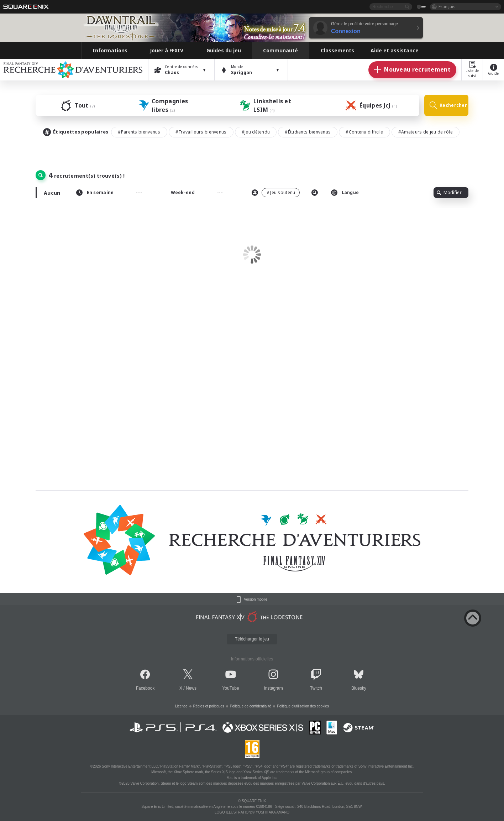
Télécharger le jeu (252, 639)
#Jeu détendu (256, 132)
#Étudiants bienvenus (308, 132)
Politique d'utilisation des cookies (303, 706)
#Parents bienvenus (139, 132)
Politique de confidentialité (251, 706)
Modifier (449, 192)
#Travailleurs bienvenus (201, 132)
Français (447, 7)
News (191, 688)
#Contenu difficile (364, 132)
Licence (181, 706)
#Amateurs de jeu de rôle (426, 132)
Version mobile (256, 600)
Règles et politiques (209, 706)
